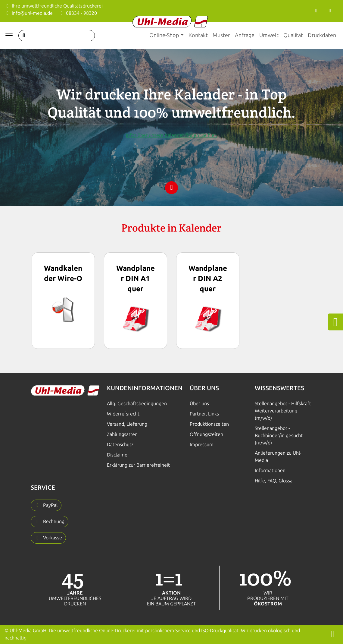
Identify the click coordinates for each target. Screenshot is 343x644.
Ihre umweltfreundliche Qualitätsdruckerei (54, 6)
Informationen (270, 470)
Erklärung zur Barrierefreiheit (138, 465)
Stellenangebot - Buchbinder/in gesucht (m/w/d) (279, 436)
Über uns (199, 404)
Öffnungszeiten (206, 434)
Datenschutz (120, 445)
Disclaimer (118, 455)
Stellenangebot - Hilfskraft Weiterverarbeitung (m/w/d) (283, 411)
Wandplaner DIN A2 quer (208, 278)
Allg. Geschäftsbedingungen (137, 404)
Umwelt (269, 35)
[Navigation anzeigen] (9, 36)
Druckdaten (322, 35)
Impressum (202, 445)
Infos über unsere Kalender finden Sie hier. (171, 135)
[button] (46, 505)
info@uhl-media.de (29, 13)
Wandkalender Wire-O (63, 273)
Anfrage (245, 35)
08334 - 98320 (78, 13)
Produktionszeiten (209, 424)
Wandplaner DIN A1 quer (136, 278)
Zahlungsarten (122, 434)
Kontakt (198, 35)
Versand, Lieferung (127, 424)
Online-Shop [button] (164, 35)
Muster (221, 35)
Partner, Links (204, 414)
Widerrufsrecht (123, 414)
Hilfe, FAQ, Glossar (274, 481)
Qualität (293, 35)
